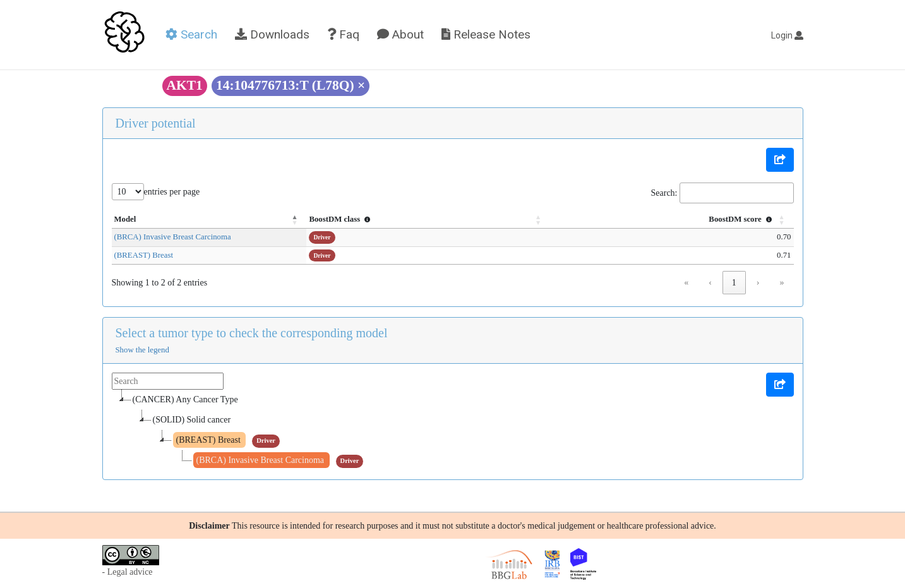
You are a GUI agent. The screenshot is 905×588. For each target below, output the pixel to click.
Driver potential (156, 123)
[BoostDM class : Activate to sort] (493, 220)
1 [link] (734, 283)
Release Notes (486, 34)
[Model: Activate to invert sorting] (253, 220)
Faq (343, 34)
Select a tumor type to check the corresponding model (252, 333)
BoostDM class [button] (428, 219)
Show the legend (142, 350)
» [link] (782, 283)
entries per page (172, 192)
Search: (664, 193)
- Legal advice (128, 572)
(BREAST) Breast (144, 255)
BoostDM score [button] (741, 219)
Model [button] (125, 219)
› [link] (758, 283)
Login (787, 35)
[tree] (453, 430)
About (400, 34)
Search (191, 34)
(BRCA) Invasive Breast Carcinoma (173, 237)
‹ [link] (710, 283)
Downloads (272, 34)
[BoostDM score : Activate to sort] (693, 220)
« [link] (686, 283)
